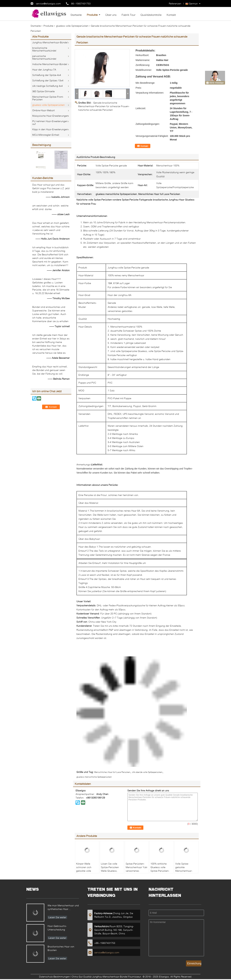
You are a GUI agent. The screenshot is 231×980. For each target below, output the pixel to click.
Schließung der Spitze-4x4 (47, 75)
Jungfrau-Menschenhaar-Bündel (50, 42)
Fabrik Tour (128, 15)
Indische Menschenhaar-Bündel (50, 64)
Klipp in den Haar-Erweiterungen (50, 129)
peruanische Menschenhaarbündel (44, 57)
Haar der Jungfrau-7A (44, 70)
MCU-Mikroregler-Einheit (46, 135)
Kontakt (171, 15)
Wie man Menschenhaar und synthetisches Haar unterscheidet (63, 908)
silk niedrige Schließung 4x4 (47, 86)
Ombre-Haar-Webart (43, 110)
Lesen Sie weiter (57, 917)
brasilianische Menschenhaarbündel (44, 49)
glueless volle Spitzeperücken (72, 26)
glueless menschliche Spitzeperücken (94, 777)
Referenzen (175, 3)
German (193, 3)
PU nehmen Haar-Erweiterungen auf (50, 122)
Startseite (76, 15)
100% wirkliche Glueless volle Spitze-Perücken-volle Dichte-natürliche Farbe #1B (160, 873)
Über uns (111, 15)
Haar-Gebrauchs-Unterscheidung (57, 928)
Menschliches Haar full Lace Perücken (112, 772)
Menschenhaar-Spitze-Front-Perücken (48, 98)
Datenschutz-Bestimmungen (54, 977)
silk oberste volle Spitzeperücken (147, 772)
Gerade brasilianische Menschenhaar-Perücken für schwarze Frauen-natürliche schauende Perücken (104, 106)
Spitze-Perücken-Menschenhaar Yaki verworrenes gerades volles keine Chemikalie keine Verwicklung (136, 873)
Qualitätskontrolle (151, 15)
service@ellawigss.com (48, 3)
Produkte (92, 15)
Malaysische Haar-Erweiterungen (50, 116)
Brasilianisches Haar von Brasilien (61, 948)
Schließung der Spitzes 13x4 (48, 80)
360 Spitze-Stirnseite (43, 91)
